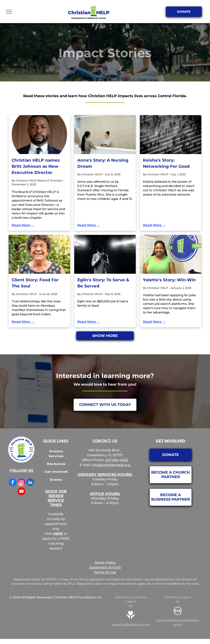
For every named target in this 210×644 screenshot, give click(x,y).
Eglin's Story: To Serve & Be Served (103, 283)
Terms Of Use (105, 572)
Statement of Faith (105, 567)
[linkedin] (30, 483)
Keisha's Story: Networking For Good (166, 163)
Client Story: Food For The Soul (35, 283)
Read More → (23, 225)
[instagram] (21, 483)
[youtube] (21, 492)
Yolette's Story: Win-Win (169, 280)
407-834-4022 (117, 460)
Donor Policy (105, 562)
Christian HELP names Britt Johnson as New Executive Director (36, 166)
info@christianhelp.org (111, 465)
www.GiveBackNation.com (131, 624)
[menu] (9, 12)
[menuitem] (56, 454)
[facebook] (13, 483)
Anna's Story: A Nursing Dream (103, 163)
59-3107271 (49, 579)
